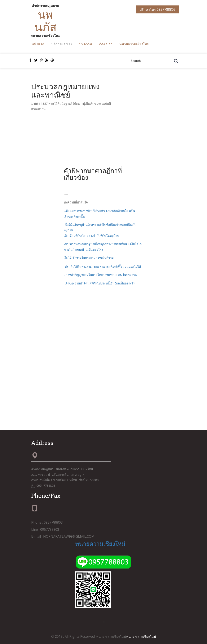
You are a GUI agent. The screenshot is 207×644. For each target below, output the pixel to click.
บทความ (86, 44)
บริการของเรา (62, 44)
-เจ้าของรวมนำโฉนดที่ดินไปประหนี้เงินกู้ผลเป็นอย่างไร (99, 283)
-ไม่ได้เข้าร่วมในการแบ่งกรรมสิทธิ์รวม (89, 258)
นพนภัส (45, 20)
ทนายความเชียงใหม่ (134, 44)
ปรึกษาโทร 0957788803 (158, 9)
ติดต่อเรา (106, 44)
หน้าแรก (38, 44)
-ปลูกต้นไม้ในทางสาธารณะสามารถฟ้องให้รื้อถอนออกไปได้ (102, 267)
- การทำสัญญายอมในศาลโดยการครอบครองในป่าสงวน (100, 275)
